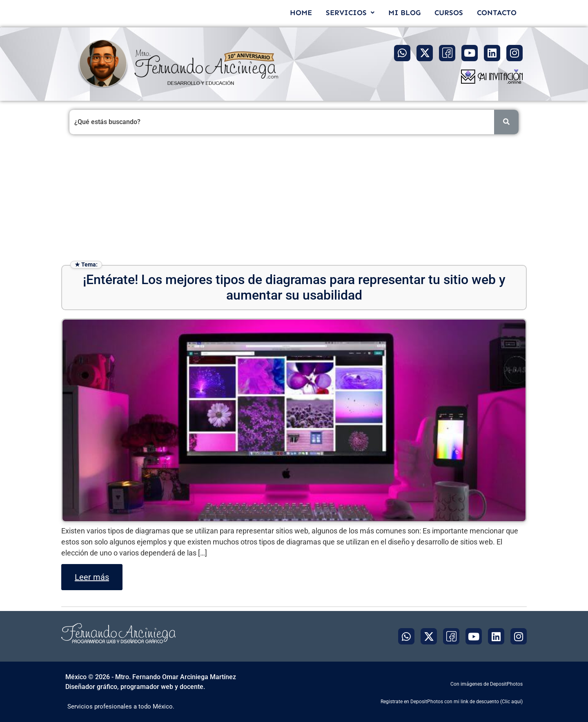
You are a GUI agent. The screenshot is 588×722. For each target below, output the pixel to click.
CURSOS (449, 13)
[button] (350, 13)
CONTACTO (497, 13)
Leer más (92, 577)
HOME (301, 13)
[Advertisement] (294, 200)
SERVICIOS (350, 13)
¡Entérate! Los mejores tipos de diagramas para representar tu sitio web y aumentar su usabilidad (294, 287)
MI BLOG (404, 13)
